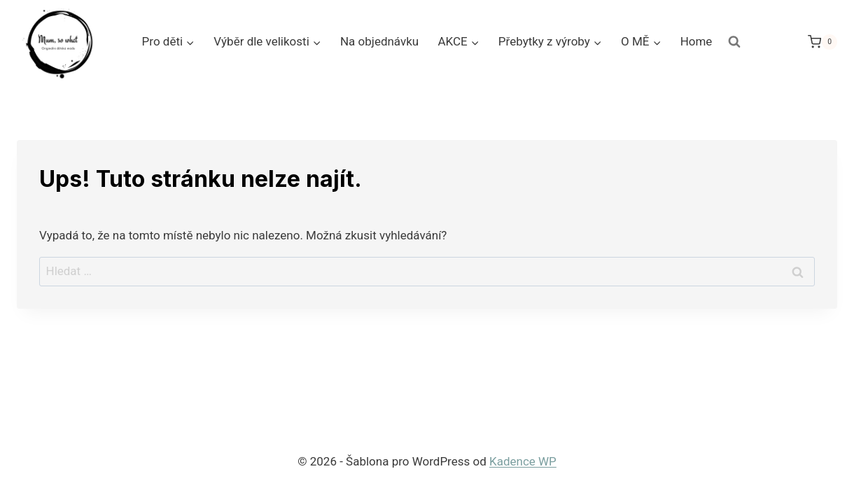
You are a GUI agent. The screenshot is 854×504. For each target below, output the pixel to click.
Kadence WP (523, 461)
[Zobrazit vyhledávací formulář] (734, 42)
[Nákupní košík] (822, 42)
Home (696, 41)
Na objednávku (379, 41)
